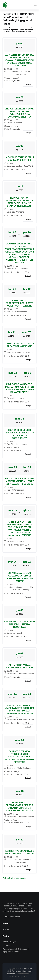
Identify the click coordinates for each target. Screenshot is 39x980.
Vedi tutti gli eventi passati (14, 878)
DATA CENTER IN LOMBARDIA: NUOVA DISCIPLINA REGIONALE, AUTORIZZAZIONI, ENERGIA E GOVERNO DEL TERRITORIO (20, 60)
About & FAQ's (9, 942)
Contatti (6, 945)
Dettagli (28, 84)
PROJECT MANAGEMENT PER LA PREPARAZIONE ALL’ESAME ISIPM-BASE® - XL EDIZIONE (19, 481)
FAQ (33, 911)
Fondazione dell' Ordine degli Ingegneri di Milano (20, 971)
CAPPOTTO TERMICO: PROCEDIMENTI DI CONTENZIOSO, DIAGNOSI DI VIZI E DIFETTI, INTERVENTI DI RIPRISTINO (19, 757)
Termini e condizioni (11, 917)
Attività (6, 929)
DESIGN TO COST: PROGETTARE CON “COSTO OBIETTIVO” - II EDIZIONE (20, 303)
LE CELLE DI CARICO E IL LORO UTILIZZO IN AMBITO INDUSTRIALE (20, 624)
